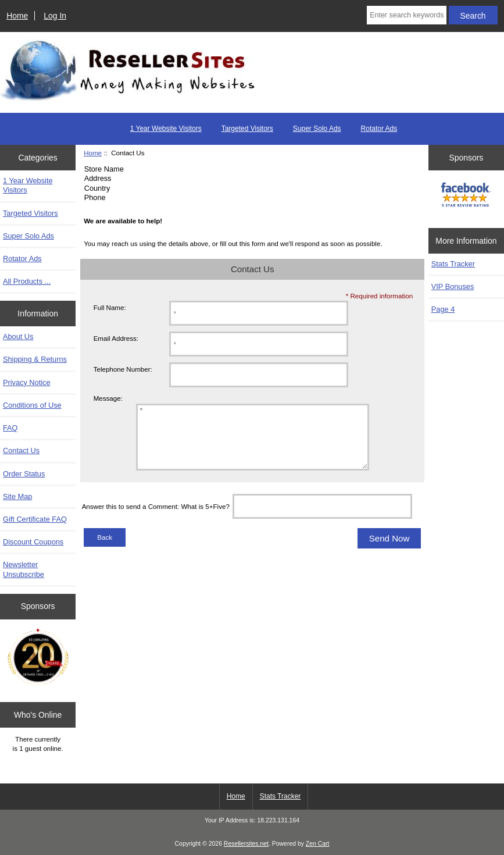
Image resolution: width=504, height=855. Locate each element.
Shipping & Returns (35, 359)
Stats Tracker (453, 264)
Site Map (17, 496)
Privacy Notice (26, 382)
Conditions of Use (32, 405)
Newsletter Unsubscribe (24, 569)
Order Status (24, 474)
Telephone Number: (123, 369)
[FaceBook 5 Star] (466, 196)
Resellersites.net (246, 844)
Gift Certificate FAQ (35, 519)
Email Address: (116, 338)
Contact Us (21, 450)
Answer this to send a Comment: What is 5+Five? (156, 519)
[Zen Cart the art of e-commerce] (38, 658)
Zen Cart (318, 844)
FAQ (10, 428)
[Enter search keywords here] (407, 15)
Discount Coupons (33, 542)
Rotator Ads (379, 129)
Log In (55, 16)
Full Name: (110, 307)
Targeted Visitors (247, 129)
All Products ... (27, 281)
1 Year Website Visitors (166, 129)
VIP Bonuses (453, 286)
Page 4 (443, 309)
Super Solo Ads (317, 129)
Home (17, 16)
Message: (108, 398)
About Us (18, 336)
